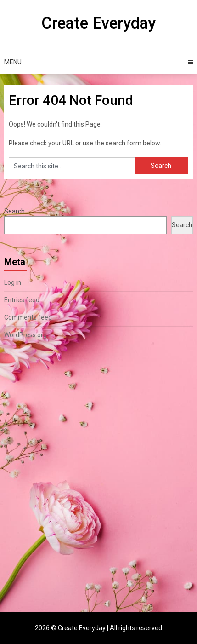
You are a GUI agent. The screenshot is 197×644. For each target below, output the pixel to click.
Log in (13, 282)
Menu (13, 62)
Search (14, 211)
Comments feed (28, 317)
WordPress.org (25, 335)
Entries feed (22, 300)
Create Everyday (98, 23)
